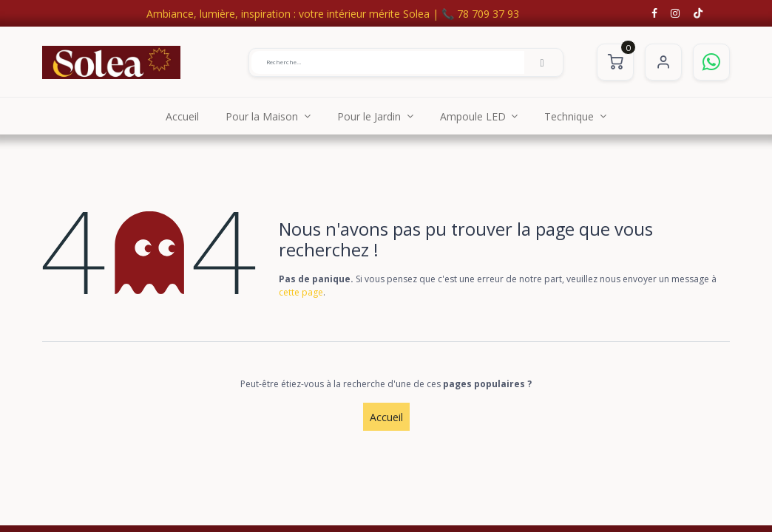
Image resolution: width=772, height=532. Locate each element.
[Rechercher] (542, 62)
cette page (301, 292)
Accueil (386, 417)
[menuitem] (182, 116)
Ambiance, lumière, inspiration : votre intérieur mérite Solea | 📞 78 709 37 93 (333, 14)
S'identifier (663, 62)
